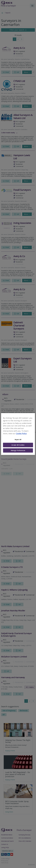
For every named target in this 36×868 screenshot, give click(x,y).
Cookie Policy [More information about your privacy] (21, 434)
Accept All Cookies (18, 445)
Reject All (18, 440)
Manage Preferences (18, 450)
